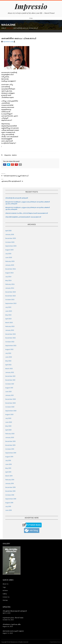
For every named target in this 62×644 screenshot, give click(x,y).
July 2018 (8, 506)
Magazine (8, 155)
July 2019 (8, 460)
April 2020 (8, 430)
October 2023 (10, 300)
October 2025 (10, 242)
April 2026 (8, 231)
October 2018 (10, 495)
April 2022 (8, 365)
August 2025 (9, 250)
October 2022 (10, 342)
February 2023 (10, 326)
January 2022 (10, 372)
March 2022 (9, 369)
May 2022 (8, 361)
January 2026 (10, 234)
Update (14, 155)
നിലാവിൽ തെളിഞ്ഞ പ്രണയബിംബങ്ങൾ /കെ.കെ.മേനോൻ (23, 217)
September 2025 (11, 246)
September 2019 (11, 453)
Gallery (5, 594)
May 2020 (8, 426)
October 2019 (10, 449)
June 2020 (9, 422)
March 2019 (9, 476)
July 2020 (8, 418)
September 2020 (11, 411)
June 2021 (8, 392)
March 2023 (9, 323)
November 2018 (10, 491)
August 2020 (9, 414)
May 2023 (8, 315)
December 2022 (10, 334)
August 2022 (9, 349)
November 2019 (10, 445)
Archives (5, 590)
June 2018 (8, 510)
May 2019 (8, 468)
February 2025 (10, 261)
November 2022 (10, 338)
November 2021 (10, 380)
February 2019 (10, 480)
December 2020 (11, 399)
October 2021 (10, 384)
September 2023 (11, 303)
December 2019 (10, 441)
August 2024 (9, 273)
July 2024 (8, 277)
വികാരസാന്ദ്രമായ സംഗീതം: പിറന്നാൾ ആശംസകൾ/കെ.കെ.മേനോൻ (27, 213)
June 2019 (8, 464)
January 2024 (10, 288)
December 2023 (11, 292)
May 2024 (8, 280)
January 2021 (9, 395)
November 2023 (10, 296)
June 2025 (9, 257)
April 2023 (8, 319)
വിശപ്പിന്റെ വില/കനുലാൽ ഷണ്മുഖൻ (17, 198)
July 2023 (8, 307)
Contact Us (6, 597)
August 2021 (9, 388)
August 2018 (9, 503)
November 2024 (11, 269)
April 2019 (8, 472)
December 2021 (10, 376)
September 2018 (11, 499)
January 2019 (10, 483)
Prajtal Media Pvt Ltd (55, 642)
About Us (6, 584)
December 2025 (11, 238)
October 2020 (10, 407)
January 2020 (10, 437)
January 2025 (10, 265)
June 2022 (9, 357)
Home (4, 28)
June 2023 (9, 311)
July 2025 (8, 254)
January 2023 (10, 330)
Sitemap (5, 600)
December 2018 (10, 487)
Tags (4, 587)
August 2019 (9, 457)
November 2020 (10, 403)
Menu (31, 18)
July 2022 (8, 353)
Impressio (31, 6)
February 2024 (10, 284)
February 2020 (10, 434)
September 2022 (11, 346)
